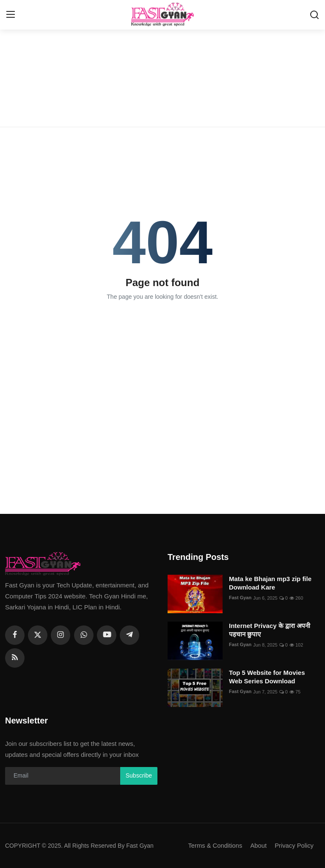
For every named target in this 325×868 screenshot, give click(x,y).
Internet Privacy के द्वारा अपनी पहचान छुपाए (270, 630)
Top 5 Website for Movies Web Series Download (267, 677)
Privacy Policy (294, 845)
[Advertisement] (162, 63)
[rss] (15, 658)
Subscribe (139, 775)
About (258, 845)
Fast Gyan (240, 598)
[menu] (11, 15)
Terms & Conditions (214, 845)
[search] (314, 15)
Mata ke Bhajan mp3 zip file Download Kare (270, 583)
